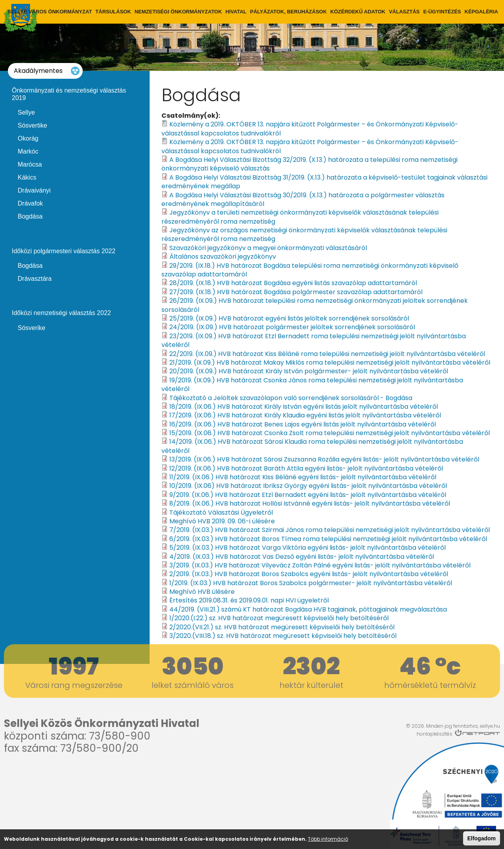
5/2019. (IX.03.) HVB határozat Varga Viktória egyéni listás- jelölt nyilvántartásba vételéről (308, 548)
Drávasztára (35, 279)
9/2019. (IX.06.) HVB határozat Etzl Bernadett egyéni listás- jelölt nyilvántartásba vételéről (308, 495)
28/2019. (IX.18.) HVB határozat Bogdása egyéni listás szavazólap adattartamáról (293, 283)
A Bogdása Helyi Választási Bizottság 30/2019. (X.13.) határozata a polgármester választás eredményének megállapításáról (303, 199)
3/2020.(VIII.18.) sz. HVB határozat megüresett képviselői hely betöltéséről (283, 636)
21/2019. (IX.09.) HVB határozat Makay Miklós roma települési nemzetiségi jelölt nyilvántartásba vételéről (330, 362)
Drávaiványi (34, 190)
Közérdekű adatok (358, 12)
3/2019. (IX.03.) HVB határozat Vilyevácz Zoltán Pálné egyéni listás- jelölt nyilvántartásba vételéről (320, 565)
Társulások (113, 12)
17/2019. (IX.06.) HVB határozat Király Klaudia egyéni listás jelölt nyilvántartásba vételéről (305, 415)
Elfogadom (482, 839)
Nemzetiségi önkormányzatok (178, 12)
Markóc (28, 151)
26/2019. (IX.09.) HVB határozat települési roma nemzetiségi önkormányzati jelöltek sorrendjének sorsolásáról (315, 305)
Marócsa (30, 164)
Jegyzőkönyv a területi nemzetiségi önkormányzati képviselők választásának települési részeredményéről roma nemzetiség (300, 217)
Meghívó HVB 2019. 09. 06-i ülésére (222, 521)
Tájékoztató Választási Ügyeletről (221, 513)
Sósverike (31, 328)
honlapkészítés (435, 734)
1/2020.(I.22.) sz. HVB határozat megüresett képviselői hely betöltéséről (279, 618)
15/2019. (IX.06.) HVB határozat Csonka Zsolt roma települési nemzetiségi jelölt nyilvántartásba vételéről (330, 433)
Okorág (28, 138)
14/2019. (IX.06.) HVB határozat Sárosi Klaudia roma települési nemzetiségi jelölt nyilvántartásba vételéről (312, 446)
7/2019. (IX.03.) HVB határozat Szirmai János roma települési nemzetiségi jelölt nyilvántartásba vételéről (330, 530)
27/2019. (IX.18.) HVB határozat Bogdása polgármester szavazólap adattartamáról (296, 292)
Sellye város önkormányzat (50, 12)
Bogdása (30, 216)
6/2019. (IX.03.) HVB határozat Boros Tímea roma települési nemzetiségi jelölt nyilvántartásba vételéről (328, 539)
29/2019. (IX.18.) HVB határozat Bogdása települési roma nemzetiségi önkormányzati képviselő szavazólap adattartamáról (310, 270)
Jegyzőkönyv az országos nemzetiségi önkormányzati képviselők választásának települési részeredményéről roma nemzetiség (304, 234)
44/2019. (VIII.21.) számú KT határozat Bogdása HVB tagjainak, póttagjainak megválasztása (308, 609)
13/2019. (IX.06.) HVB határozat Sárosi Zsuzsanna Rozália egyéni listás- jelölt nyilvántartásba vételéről (324, 459)
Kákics (27, 177)
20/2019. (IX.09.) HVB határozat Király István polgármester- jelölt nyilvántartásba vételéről (309, 371)
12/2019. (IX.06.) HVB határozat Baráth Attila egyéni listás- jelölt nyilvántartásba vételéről (306, 468)
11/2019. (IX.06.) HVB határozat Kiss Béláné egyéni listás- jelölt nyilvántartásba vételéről (303, 477)
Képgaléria (481, 12)
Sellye (26, 112)
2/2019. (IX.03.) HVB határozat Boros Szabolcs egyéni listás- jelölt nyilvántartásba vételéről (309, 574)
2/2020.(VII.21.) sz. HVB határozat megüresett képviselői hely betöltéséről (282, 627)
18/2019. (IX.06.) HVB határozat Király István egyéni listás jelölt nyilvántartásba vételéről (304, 407)
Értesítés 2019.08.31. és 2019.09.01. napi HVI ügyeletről (249, 600)
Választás (404, 12)
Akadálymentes (38, 71)
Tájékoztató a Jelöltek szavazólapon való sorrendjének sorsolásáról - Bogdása (291, 398)
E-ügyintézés (442, 12)
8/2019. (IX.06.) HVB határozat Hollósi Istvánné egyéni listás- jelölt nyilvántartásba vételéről (310, 503)
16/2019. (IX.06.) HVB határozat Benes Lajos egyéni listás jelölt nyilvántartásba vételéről (303, 424)
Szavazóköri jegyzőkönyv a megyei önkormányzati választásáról (268, 248)
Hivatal (236, 12)
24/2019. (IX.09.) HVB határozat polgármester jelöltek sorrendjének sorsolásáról (292, 327)
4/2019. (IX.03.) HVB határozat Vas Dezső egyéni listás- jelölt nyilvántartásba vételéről (302, 557)
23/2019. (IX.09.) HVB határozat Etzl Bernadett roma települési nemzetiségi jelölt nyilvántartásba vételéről (314, 340)
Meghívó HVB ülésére (202, 592)
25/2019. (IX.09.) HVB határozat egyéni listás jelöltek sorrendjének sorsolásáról (289, 318)
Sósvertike (32, 125)
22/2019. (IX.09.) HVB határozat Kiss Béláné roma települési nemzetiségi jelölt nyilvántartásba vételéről (327, 354)
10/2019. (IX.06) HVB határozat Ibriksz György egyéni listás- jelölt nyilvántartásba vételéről (308, 486)
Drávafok (30, 203)
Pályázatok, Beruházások (288, 12)
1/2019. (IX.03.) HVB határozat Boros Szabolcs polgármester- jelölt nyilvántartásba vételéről (311, 583)
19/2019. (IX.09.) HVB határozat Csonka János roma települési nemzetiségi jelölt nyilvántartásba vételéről (312, 385)
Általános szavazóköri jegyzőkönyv (223, 257)
